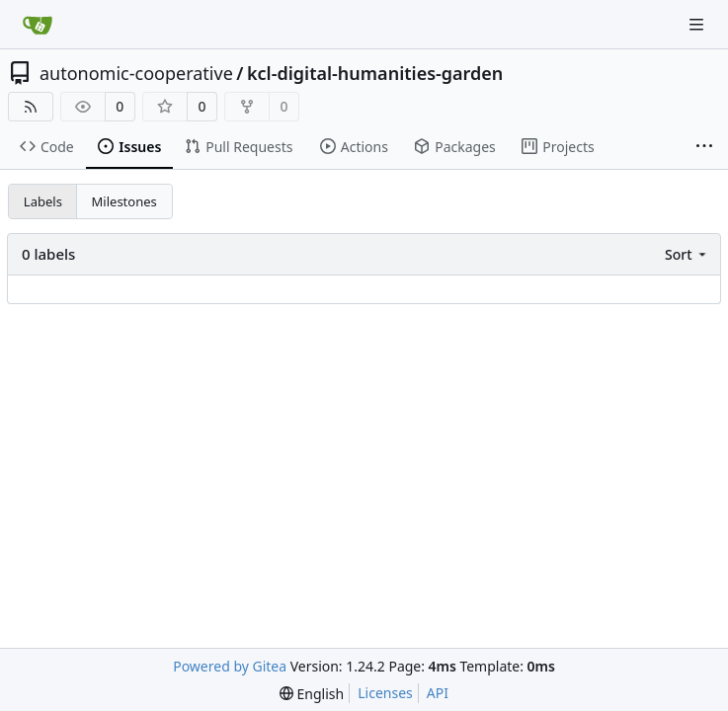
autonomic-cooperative (136, 73)
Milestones (124, 201)
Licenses (385, 693)
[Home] (38, 25)
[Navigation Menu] (698, 24)
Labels (43, 201)
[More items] (704, 147)
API (438, 693)
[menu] (687, 254)
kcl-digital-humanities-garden (375, 73)
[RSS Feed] (31, 107)
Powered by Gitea (230, 666)
